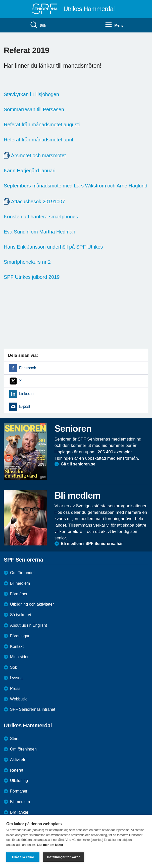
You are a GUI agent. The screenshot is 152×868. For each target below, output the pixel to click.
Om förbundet (22, 573)
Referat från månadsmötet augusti (42, 125)
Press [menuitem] (15, 688)
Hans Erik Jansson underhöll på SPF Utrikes (53, 247)
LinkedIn (26, 394)
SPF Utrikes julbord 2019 (32, 277)
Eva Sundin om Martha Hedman (40, 232)
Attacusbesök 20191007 (38, 202)
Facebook (28, 368)
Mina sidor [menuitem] (19, 657)
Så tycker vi (20, 615)
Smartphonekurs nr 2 (27, 262)
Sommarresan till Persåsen (34, 109)
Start (14, 739)
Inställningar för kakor (63, 857)
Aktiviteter (19, 760)
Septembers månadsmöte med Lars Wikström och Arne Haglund (75, 186)
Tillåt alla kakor (23, 857)
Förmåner (19, 594)
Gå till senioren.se (78, 464)
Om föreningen (23, 749)
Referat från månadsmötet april (38, 140)
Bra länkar (19, 812)
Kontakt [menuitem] (17, 646)
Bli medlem (20, 583)
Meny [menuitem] (114, 25)
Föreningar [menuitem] (20, 636)
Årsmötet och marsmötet (38, 155)
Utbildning (19, 781)
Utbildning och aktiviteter (32, 604)
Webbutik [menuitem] (18, 699)
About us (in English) (29, 625)
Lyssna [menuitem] (16, 678)
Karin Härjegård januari (30, 171)
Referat (17, 770)
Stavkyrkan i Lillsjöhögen (31, 94)
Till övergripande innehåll (0, 0)
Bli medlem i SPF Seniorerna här (92, 544)
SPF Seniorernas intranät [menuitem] (33, 709)
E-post (25, 406)
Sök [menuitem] (38, 25)
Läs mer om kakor (50, 845)
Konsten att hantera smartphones (41, 217)
